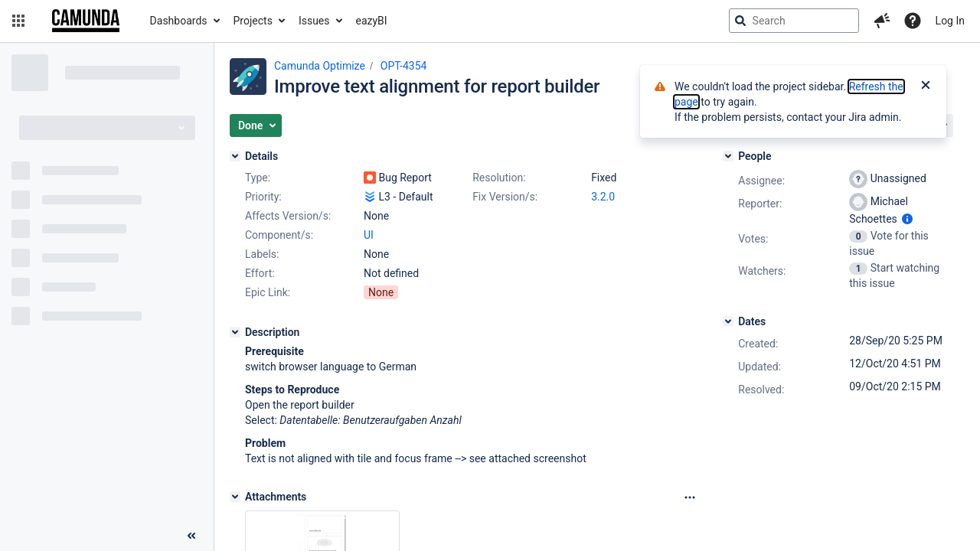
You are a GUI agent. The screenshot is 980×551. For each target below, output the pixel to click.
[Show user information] (907, 219)
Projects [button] (253, 21)
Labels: (262, 254)
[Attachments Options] (690, 497)
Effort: (260, 273)
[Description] (235, 332)
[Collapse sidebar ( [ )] (191, 536)
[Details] (235, 156)
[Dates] (728, 321)
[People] (728, 156)
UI (369, 235)
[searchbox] (794, 21)
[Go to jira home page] (86, 21)
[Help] (913, 21)
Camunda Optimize (320, 66)
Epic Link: (268, 292)
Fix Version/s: (505, 197)
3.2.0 (603, 197)
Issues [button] (314, 21)
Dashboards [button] (179, 21)
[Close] (926, 86)
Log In (950, 21)
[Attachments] (235, 497)
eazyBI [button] (372, 21)
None (381, 292)
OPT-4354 (404, 66)
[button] (18, 21)
